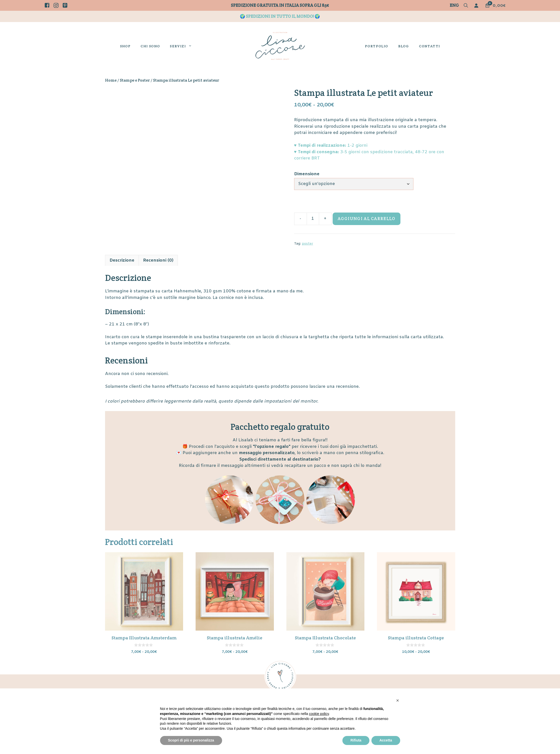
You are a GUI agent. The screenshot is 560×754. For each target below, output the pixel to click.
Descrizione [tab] (122, 260)
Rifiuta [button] (356, 740)
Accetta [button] (386, 740)
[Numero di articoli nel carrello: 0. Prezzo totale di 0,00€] (495, 5)
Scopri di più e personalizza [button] (191, 740)
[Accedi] (477, 5)
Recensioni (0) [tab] (158, 260)
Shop (125, 46)
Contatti (429, 46)
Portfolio (377, 46)
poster (308, 244)
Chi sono (150, 46)
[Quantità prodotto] (313, 219)
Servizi (183, 46)
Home (111, 80)
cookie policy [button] (319, 714)
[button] (466, 6)
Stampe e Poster (135, 80)
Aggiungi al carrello (367, 219)
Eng (454, 5)
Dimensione (307, 174)
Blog (404, 46)
